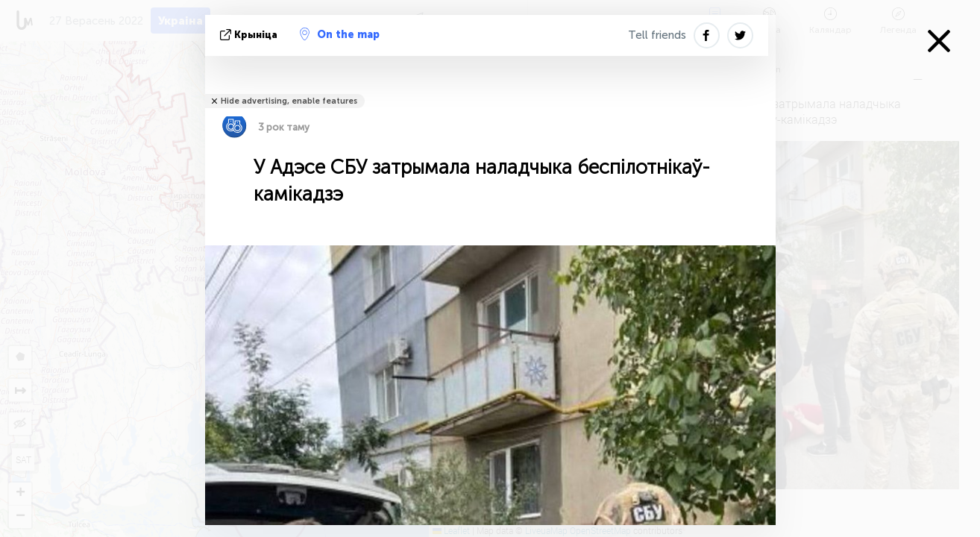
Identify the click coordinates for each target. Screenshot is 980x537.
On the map (340, 34)
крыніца (250, 35)
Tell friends (657, 35)
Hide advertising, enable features (289, 101)
